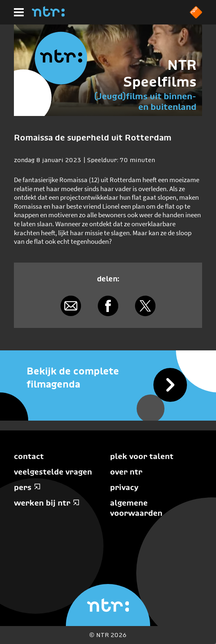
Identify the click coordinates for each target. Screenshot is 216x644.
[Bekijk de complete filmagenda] (108, 378)
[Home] (48, 14)
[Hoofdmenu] (19, 12)
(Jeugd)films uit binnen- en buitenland (145, 101)
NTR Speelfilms (160, 73)
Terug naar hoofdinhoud (215, 643)
